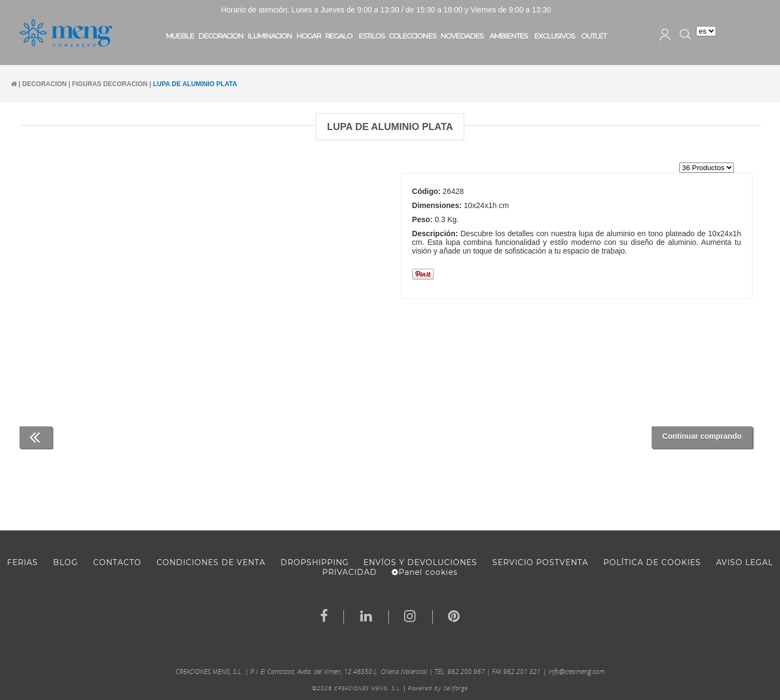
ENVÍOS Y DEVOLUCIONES (420, 562)
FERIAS (22, 562)
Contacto (117, 562)
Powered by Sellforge (438, 688)
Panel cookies (425, 572)
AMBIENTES (509, 36)
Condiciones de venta (211, 562)
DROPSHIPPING (315, 562)
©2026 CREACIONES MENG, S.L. (357, 688)
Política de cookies (652, 562)
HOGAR (308, 36)
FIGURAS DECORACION (110, 84)
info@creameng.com (576, 672)
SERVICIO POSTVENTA (540, 562)
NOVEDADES (462, 36)
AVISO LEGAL (745, 562)
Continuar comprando (702, 436)
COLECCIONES (412, 36)
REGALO (339, 36)
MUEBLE (180, 36)
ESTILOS (372, 36)
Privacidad (350, 572)
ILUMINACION (270, 36)
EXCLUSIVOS (554, 36)
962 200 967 (466, 672)
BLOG (66, 562)
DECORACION (221, 36)
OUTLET (594, 36)
